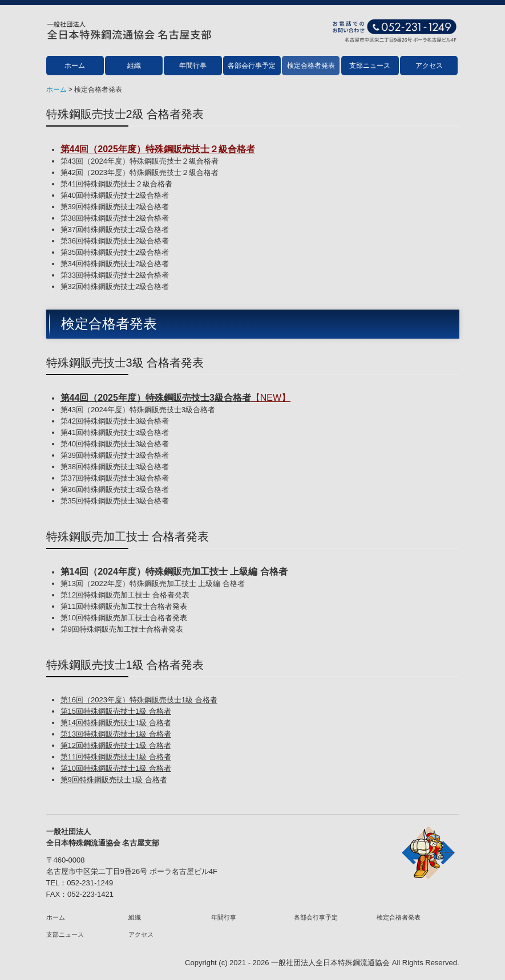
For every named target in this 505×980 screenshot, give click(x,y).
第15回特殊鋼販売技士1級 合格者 (116, 711)
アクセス (429, 66)
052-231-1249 (90, 883)
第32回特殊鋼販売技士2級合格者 (115, 286)
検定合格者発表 (311, 66)
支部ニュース (370, 66)
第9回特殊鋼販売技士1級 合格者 (114, 780)
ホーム (75, 66)
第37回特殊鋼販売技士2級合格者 (115, 229)
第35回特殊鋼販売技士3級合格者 (115, 501)
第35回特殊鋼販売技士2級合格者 (115, 252)
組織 (134, 66)
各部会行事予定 (252, 66)
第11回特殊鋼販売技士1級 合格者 (116, 757)
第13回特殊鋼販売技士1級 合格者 (116, 734)
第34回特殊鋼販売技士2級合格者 (115, 264)
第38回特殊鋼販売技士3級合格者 (115, 467)
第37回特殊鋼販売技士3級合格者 (115, 478)
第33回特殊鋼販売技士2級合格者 (115, 275)
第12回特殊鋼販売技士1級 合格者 (116, 745)
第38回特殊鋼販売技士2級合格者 (115, 218)
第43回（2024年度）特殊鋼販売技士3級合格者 (138, 410)
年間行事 (193, 66)
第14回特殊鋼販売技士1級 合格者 (116, 723)
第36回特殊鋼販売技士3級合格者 (115, 489)
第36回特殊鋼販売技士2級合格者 (115, 241)
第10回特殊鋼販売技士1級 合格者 (116, 768)
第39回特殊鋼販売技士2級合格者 (115, 207)
